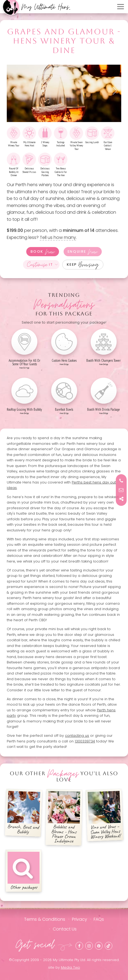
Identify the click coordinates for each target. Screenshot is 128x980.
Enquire (83, 252)
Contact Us (65, 929)
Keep (83, 265)
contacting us (77, 736)
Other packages (24, 871)
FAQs (99, 919)
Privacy (80, 919)
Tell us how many (58, 237)
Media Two (70, 967)
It (40, 265)
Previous (15, 91)
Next (113, 91)
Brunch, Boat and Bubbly (24, 813)
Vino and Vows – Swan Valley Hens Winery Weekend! (104, 815)
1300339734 (85, 741)
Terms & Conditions (45, 919)
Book (43, 252)
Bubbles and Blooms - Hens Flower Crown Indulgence (64, 818)
